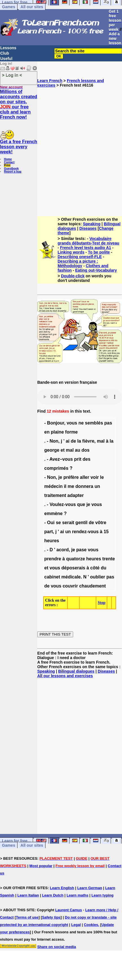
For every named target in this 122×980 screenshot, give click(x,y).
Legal (76, 925)
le (102, 477)
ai (68, 441)
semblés (94, 423)
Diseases (88, 228)
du (104, 568)
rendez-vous (85, 532)
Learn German (90, 888)
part (49, 532)
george (52, 450)
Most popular (41, 866)
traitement (55, 495)
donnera (84, 486)
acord (63, 550)
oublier (98, 577)
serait (68, 523)
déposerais (73, 568)
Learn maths (78, 895)
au (78, 450)
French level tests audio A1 (86, 248)
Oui (51, 523)
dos (85, 450)
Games (9, 7)
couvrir (70, 586)
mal (101, 441)
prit (78, 459)
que (81, 504)
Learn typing (103, 895)
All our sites (32, 7)
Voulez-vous (63, 504)
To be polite (99, 252)
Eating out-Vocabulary (96, 270)
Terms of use (27, 917)
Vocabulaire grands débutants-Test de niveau (88, 241)
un (97, 486)
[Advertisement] (56, 150)
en (47, 432)
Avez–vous (61, 459)
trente (108, 559)
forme (71, 432)
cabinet (52, 577)
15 (106, 532)
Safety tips (51, 917)
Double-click (73, 276)
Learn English (62, 888)
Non (54, 441)
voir (94, 477)
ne (81, 423)
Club (5, 53)
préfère (71, 477)
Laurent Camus (69, 910)
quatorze (76, 559)
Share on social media (57, 947)
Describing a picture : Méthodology (78, 263)
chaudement (92, 586)
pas (108, 423)
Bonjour (56, 423)
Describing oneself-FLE (80, 257)
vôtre (101, 523)
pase (81, 550)
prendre (53, 559)
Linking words (71, 252)
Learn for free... (16, 841)
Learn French (50, 81)
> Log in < (12, 75)
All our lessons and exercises (65, 676)
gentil (81, 523)
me (71, 486)
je (60, 477)
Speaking (91, 224)
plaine (57, 432)
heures (52, 541)
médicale (71, 577)
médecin (54, 486)
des (87, 459)
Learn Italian (28, 895)
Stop (102, 603)
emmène (54, 513)
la (79, 441)
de (73, 441)
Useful (6, 59)
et (63, 450)
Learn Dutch (53, 895)
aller (85, 477)
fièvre (88, 441)
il (65, 486)
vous (72, 423)
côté (95, 568)
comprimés (56, 468)
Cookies (91, 925)
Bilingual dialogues (76, 671)
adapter (76, 495)
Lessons (8, 48)
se (58, 523)
